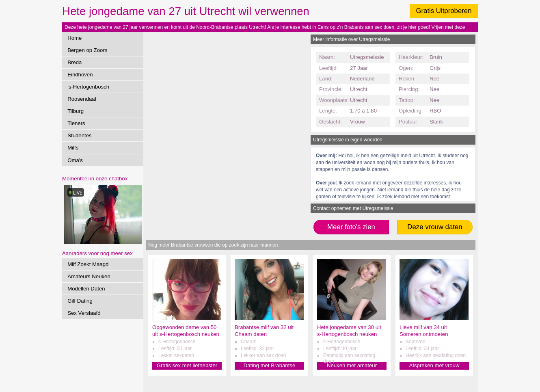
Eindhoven (80, 75)
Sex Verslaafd (84, 313)
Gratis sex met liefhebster (187, 365)
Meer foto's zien (351, 227)
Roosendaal (82, 99)
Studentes (79, 135)
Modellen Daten (86, 289)
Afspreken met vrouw (434, 365)
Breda (75, 62)
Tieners (76, 123)
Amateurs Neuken (89, 276)
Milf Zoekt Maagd (88, 264)
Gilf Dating (80, 301)
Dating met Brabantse (270, 365)
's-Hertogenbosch (88, 87)
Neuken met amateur (352, 365)
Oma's (75, 160)
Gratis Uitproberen (444, 11)
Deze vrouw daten (435, 227)
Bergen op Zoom (87, 50)
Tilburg (76, 111)
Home (75, 38)
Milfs (73, 148)
